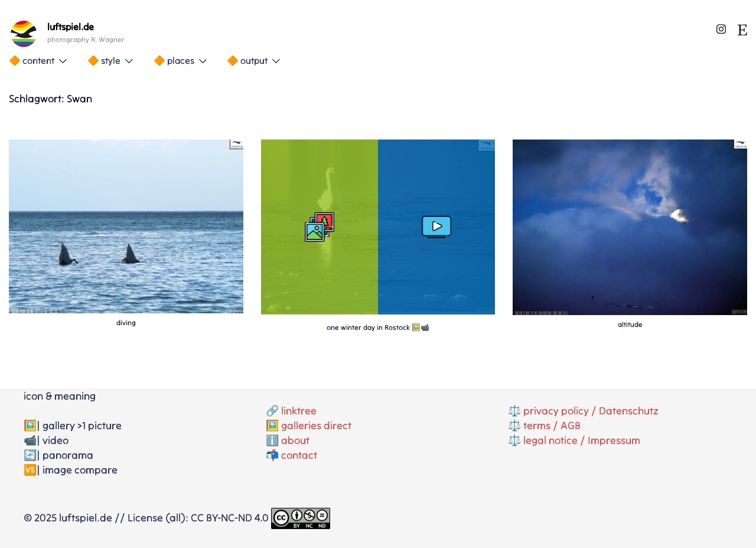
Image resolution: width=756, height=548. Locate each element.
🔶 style (104, 60)
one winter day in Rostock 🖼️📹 (378, 327)
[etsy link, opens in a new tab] (742, 27)
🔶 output (247, 60)
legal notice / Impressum (582, 440)
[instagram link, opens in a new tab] (721, 27)
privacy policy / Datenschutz (591, 411)
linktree (299, 411)
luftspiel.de (71, 27)
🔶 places (174, 60)
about (295, 440)
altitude (630, 324)
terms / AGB (552, 425)
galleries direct (316, 425)
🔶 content (32, 60)
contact (299, 455)
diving (126, 322)
